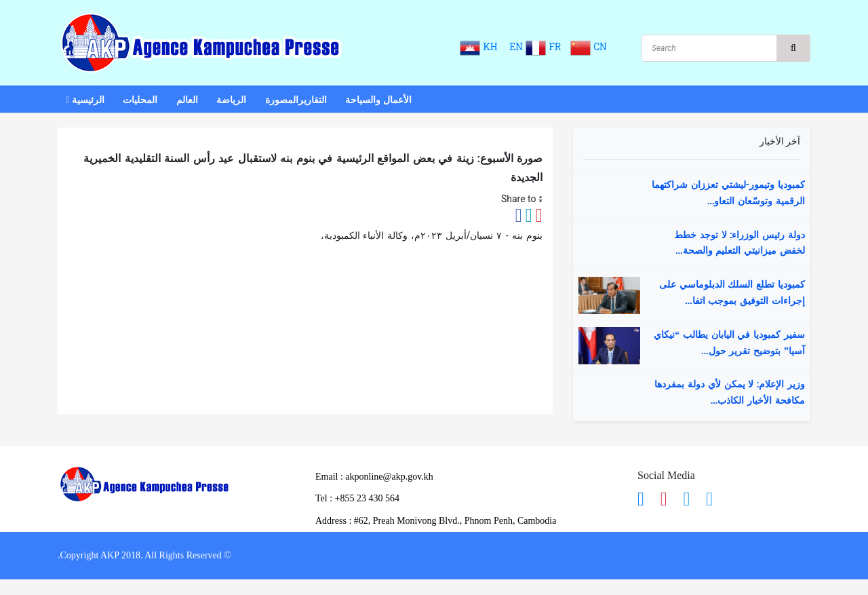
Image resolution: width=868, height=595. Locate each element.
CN (589, 47)
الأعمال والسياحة (378, 100)
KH (482, 47)
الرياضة (231, 100)
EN (515, 47)
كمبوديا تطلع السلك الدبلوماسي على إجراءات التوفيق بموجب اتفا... (732, 293)
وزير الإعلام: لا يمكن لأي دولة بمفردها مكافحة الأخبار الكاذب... (730, 393)
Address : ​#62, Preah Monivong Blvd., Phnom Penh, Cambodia (436, 521)
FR (547, 47)
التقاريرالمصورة (296, 100)
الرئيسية (85, 100)
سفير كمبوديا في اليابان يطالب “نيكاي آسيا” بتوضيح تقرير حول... (729, 343)
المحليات (140, 100)
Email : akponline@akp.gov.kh (374, 477)
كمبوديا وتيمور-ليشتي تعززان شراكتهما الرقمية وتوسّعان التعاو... (728, 193)
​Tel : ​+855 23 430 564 (357, 498)
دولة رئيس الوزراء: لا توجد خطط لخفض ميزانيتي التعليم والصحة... (739, 244)
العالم (187, 100)
